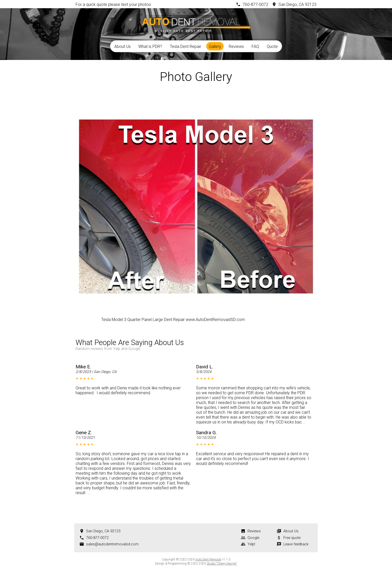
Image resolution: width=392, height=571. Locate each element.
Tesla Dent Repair (185, 46)
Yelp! (251, 544)
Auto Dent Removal (208, 559)
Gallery (215, 46)
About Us (122, 46)
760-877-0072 (255, 4)
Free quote (292, 538)
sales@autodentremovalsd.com (112, 544)
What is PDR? (150, 46)
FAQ (255, 46)
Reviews (236, 46)
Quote (272, 46)
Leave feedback (296, 544)
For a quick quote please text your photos (113, 4)
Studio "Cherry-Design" (222, 564)
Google (253, 538)
